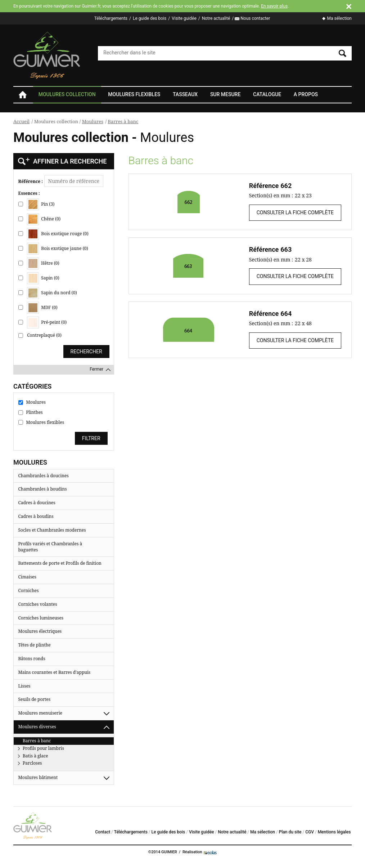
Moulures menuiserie (40, 713)
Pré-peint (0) (47, 323)
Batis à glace (35, 756)
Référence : (31, 182)
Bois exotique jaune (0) (57, 249)
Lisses (24, 686)
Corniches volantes (38, 604)
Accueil (22, 95)
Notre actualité (216, 18)
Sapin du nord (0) (52, 293)
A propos (306, 94)
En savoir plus (274, 6)
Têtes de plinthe (35, 645)
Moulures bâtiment (38, 777)
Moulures (93, 121)
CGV (310, 832)
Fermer (96, 369)
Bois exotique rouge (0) (58, 234)
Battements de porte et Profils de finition (60, 563)
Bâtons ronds (32, 659)
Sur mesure (225, 94)
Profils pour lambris (43, 748)
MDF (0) (42, 308)
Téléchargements (111, 18)
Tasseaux (185, 94)
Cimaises (27, 577)
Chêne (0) (44, 219)
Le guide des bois (150, 18)
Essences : (29, 193)
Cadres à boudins (36, 516)
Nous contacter (255, 18)
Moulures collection (67, 94)
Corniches (29, 590)
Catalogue (267, 94)
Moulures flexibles (134, 94)
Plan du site (290, 832)
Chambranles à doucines (44, 476)
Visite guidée (184, 18)
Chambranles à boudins (43, 489)
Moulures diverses (37, 727)
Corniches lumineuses (41, 618)
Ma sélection (339, 18)
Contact (103, 832)
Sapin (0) (43, 278)
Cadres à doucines (37, 503)
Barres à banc (123, 121)
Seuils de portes (35, 699)
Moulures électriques (40, 631)
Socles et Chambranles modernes (52, 530)
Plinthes (34, 412)
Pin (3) (41, 204)
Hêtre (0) (43, 263)
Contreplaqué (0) (44, 335)
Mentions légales (334, 832)
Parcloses (32, 763)
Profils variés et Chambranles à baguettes (50, 547)
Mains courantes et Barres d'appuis (55, 672)
